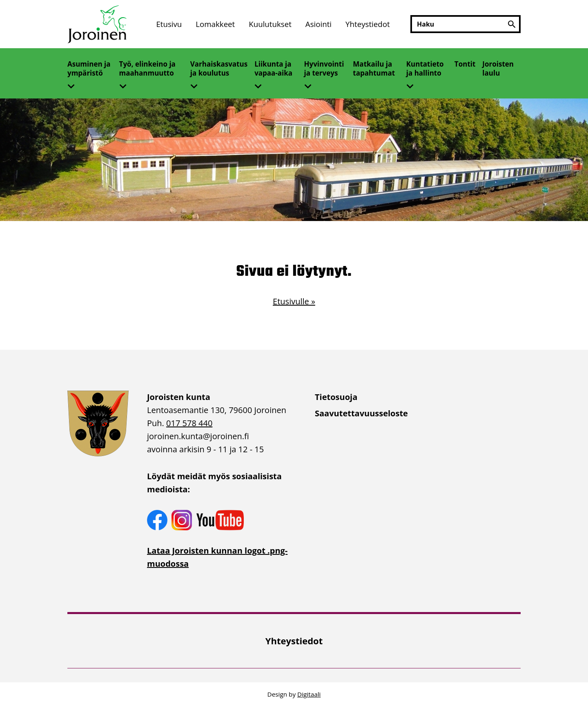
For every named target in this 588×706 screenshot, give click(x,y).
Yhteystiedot (368, 24)
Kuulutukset (270, 24)
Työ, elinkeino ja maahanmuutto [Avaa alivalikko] (147, 68)
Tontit (465, 64)
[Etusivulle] (98, 24)
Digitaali (309, 694)
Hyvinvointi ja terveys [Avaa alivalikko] (324, 68)
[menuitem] (169, 24)
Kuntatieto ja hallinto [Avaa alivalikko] (425, 68)
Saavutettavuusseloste (361, 413)
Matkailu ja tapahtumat (374, 68)
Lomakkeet (215, 24)
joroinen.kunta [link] (198, 436)
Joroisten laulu (498, 68)
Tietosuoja (336, 397)
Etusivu (169, 24)
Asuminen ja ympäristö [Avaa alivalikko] (89, 68)
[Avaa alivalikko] (74, 84)
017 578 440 (189, 423)
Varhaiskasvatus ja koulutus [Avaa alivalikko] (219, 68)
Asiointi (318, 24)
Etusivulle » (294, 301)
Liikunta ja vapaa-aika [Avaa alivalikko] (273, 68)
